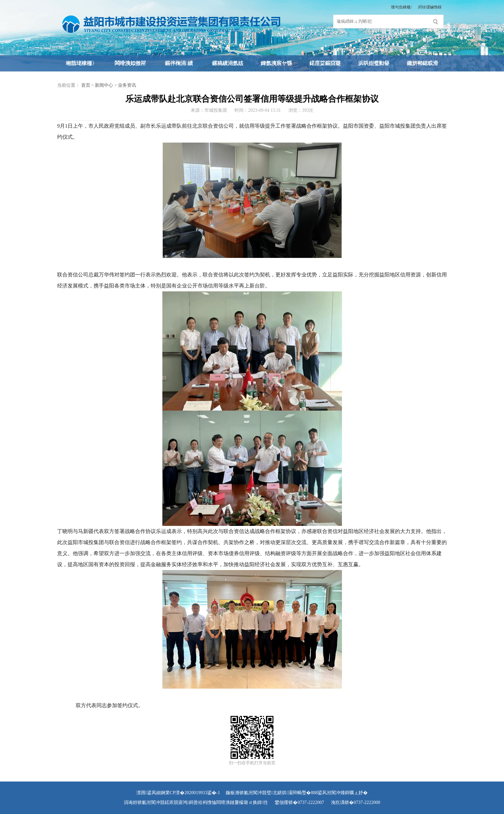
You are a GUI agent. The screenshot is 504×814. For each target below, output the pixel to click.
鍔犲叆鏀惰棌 (430, 7)
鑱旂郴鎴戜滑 (422, 63)
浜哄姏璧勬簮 (374, 63)
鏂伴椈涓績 (179, 63)
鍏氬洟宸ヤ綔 (276, 63)
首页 (86, 85)
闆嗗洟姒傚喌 (130, 63)
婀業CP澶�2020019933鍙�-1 (190, 793)
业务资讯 (127, 85)
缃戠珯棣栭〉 (82, 63)
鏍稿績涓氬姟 (228, 63)
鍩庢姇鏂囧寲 (325, 63)
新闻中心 (104, 85)
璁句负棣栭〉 (403, 7)
